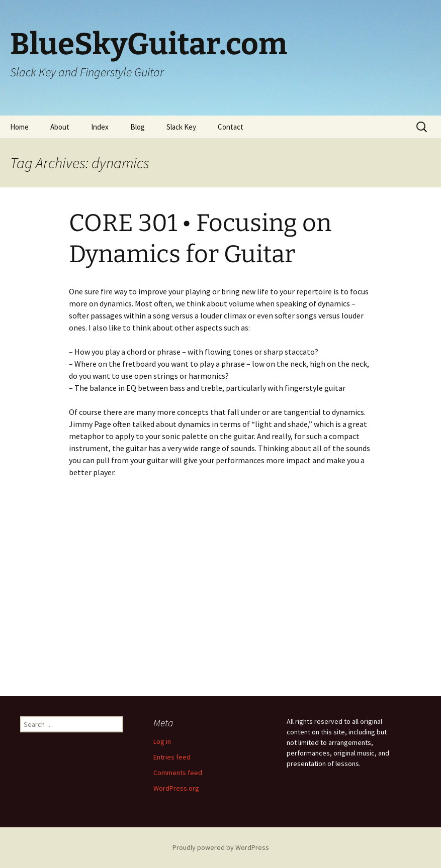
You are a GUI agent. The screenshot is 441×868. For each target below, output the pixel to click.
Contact (231, 127)
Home (19, 127)
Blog (138, 127)
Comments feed (178, 773)
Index (100, 127)
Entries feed (172, 757)
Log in (162, 741)
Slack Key (181, 127)
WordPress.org (176, 788)
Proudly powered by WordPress (221, 847)
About (60, 127)
